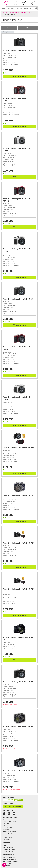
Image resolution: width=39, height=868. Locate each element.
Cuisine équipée (8, 834)
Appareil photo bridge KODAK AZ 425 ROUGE (17, 348)
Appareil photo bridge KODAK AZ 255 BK (18, 51)
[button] (15, 3)
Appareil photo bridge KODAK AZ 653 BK (18, 771)
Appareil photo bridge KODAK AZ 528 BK (18, 726)
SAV (4, 820)
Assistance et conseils (9, 832)
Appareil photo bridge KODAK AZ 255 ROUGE (17, 100)
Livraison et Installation (10, 822)
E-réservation (7, 865)
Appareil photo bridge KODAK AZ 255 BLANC (17, 150)
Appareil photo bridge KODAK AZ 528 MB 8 (19, 543)
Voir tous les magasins (13, 807)
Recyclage (6, 830)
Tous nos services (8, 828)
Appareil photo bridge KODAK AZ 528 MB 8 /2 (19, 590)
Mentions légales (8, 847)
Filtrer (28, 28)
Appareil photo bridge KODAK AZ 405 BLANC (17, 250)
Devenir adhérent (8, 852)
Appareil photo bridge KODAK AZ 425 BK (18, 682)
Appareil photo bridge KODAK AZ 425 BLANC (17, 398)
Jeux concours (7, 863)
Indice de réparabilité (9, 857)
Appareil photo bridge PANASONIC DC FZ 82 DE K (19, 638)
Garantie (5, 826)
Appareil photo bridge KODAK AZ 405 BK (18, 299)
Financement (7, 824)
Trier (9, 28)
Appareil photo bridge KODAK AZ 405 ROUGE (17, 200)
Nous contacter (7, 838)
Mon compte (7, 840)
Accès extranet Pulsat (9, 859)
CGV (4, 845)
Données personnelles (9, 849)
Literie (5, 836)
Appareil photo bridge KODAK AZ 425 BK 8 (19, 447)
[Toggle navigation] (4, 8)
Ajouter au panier (20, 76)
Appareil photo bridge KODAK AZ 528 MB (18, 495)
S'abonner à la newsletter (10, 861)
